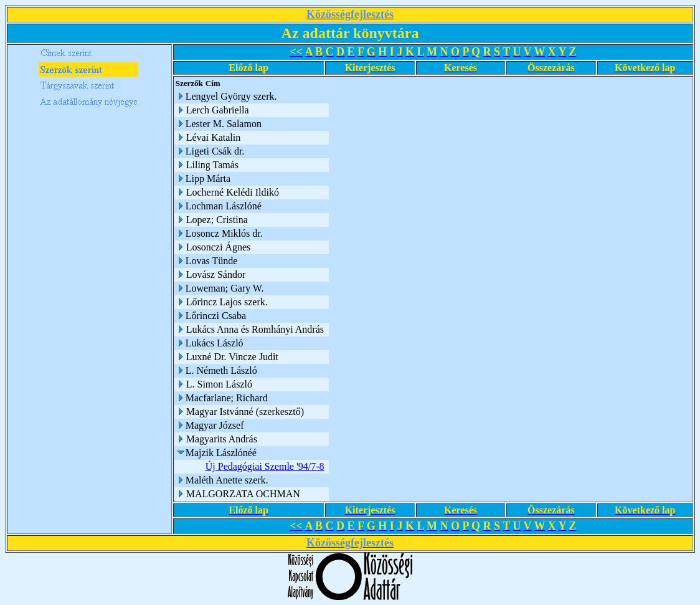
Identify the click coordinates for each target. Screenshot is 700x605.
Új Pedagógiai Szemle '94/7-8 (267, 466)
